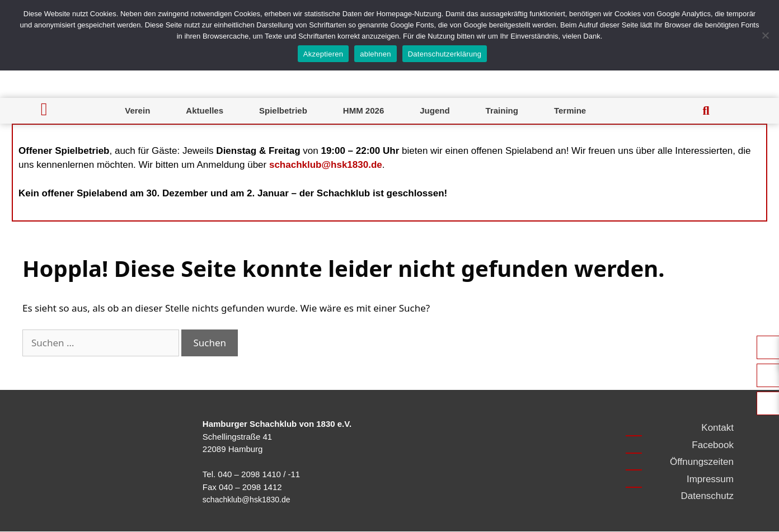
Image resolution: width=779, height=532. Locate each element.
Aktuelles (205, 110)
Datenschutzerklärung (445, 54)
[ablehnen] (765, 35)
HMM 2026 (363, 110)
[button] (706, 111)
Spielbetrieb (283, 110)
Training (502, 110)
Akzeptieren (323, 54)
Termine (570, 110)
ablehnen (376, 54)
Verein (137, 110)
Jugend (435, 110)
